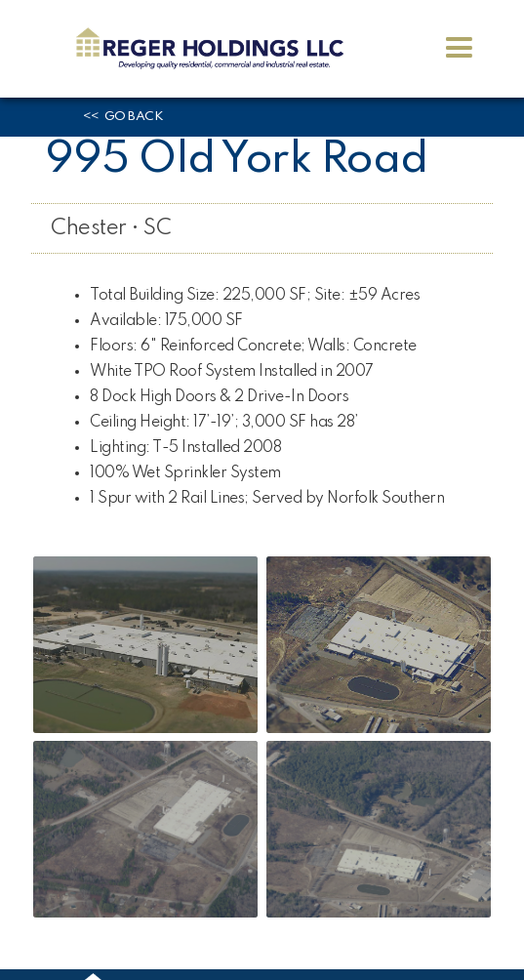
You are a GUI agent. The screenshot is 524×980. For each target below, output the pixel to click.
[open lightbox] (146, 645)
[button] (459, 49)
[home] (205, 49)
